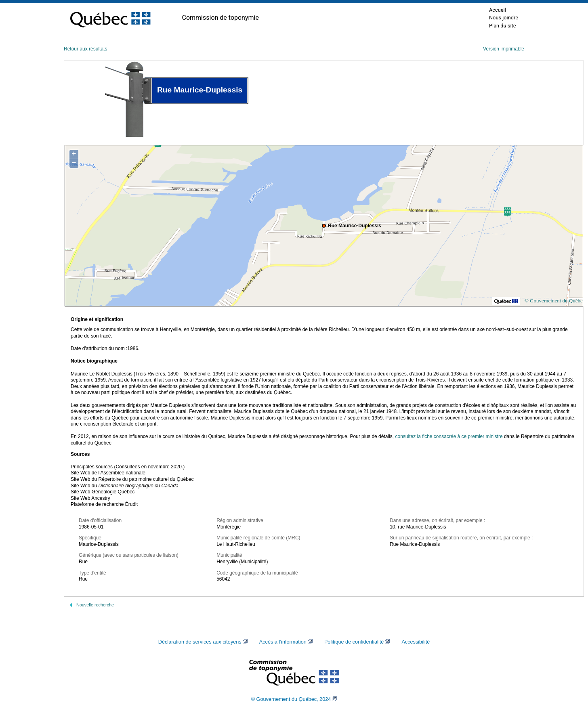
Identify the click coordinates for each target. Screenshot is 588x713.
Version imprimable (504, 49)
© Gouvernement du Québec (555, 301)
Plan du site (503, 26)
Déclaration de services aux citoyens (200, 642)
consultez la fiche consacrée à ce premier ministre (449, 436)
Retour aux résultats (85, 49)
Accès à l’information (283, 642)
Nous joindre (504, 18)
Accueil (498, 10)
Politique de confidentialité (354, 642)
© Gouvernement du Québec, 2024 (291, 699)
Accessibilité (416, 642)
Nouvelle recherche (95, 605)
